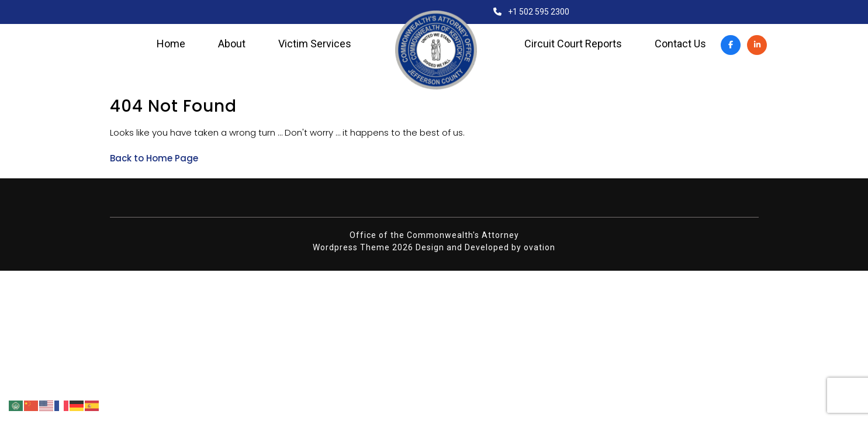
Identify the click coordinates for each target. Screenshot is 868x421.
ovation (540, 247)
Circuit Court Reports (573, 44)
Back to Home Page (154, 158)
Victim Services (315, 44)
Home (171, 44)
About (232, 44)
